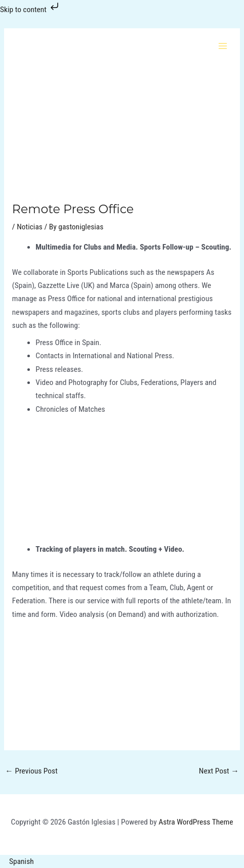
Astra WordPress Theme (196, 822)
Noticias (30, 227)
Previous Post (31, 771)
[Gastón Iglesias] (35, 46)
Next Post (219, 771)
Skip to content (30, 10)
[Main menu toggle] (223, 46)
